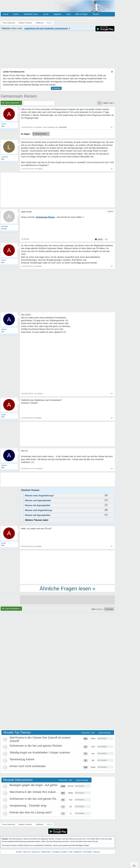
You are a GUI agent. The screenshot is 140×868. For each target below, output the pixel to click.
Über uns (27, 852)
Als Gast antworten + (11, 103)
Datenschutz (46, 852)
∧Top (134, 865)
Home (6, 14)
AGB (70, 852)
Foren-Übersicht (9, 824)
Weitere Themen (25, 824)
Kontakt (19, 852)
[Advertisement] (67, 567)
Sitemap (96, 852)
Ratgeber (57, 14)
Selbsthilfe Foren (31, 14)
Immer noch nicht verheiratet (28, 766)
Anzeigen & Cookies (60, 852)
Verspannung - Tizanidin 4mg (28, 806)
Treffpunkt (39, 824)
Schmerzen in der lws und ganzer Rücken (36, 746)
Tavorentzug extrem (22, 759)
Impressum (36, 852)
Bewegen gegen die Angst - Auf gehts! (34, 785)
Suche (46, 14)
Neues (16, 14)
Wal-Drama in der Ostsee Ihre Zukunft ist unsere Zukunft (45, 792)
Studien (96, 14)
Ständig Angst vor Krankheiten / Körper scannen (40, 752)
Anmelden (108, 19)
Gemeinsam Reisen (19, 96)
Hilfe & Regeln (81, 14)
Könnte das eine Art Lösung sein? (31, 812)
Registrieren (94, 19)
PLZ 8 (49, 824)
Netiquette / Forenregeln (83, 852)
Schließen (56, 88)
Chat (68, 14)
